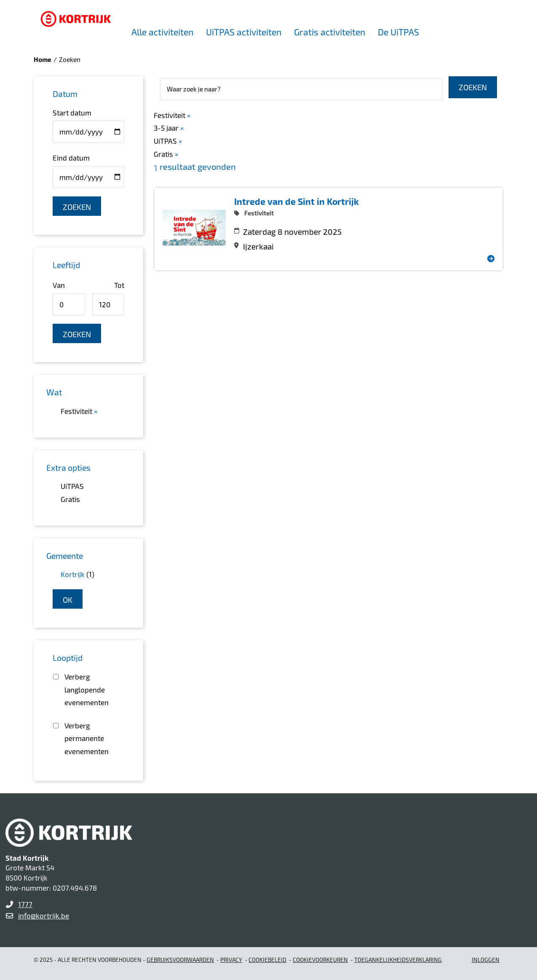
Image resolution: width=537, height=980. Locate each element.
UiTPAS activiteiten (244, 32)
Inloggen (486, 960)
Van (59, 285)
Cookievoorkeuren (320, 960)
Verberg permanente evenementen (87, 738)
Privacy (231, 960)
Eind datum (71, 158)
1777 (25, 904)
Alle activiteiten (162, 32)
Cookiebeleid (267, 960)
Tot (119, 285)
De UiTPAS (398, 32)
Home (43, 59)
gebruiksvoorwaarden (180, 960)
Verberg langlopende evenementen (87, 689)
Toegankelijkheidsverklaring (398, 960)
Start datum (72, 113)
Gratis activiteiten (330, 32)
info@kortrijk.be (44, 916)
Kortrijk (73, 574)
